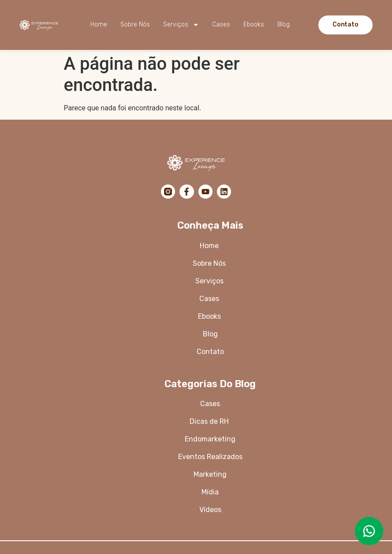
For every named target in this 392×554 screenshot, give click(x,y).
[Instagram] (168, 192)
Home (99, 24)
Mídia (210, 492)
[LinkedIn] (224, 192)
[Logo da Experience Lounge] (41, 25)
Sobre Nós (135, 24)
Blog (284, 24)
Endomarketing (210, 439)
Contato (210, 352)
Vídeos (210, 510)
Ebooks (254, 24)
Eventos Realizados (210, 457)
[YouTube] (205, 192)
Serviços (181, 25)
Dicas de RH (210, 421)
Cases (221, 24)
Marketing (210, 474)
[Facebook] (187, 192)
